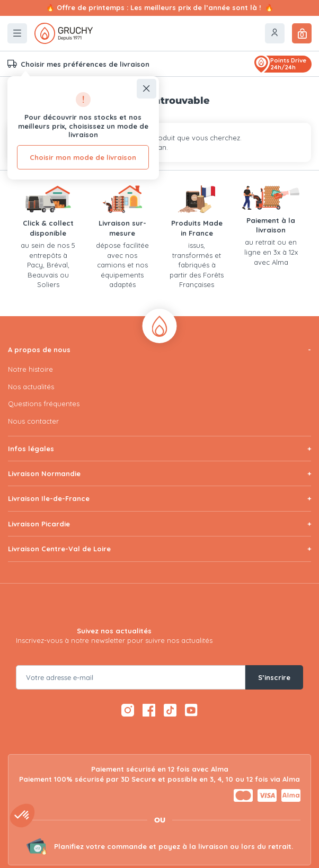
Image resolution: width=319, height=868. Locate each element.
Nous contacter (33, 421)
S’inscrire (274, 677)
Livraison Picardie (39, 524)
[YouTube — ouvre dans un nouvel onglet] (191, 710)
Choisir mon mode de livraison (83, 157)
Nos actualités (31, 387)
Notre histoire (30, 369)
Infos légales (31, 449)
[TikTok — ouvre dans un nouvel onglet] (170, 710)
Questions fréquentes (44, 404)
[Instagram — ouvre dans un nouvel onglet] (128, 710)
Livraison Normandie (44, 473)
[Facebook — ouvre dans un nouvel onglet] (149, 710)
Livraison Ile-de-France (49, 498)
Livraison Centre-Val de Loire (59, 549)
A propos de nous (39, 350)
